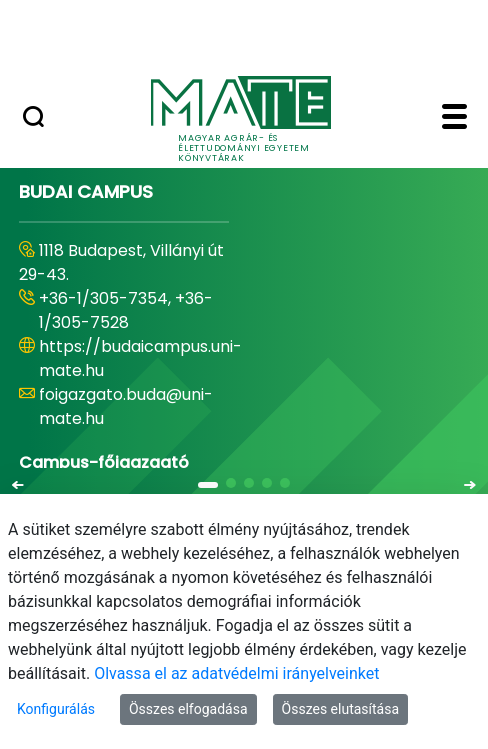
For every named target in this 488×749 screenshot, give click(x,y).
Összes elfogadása (188, 709)
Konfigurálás (56, 709)
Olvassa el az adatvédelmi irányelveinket (236, 673)
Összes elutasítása (341, 709)
